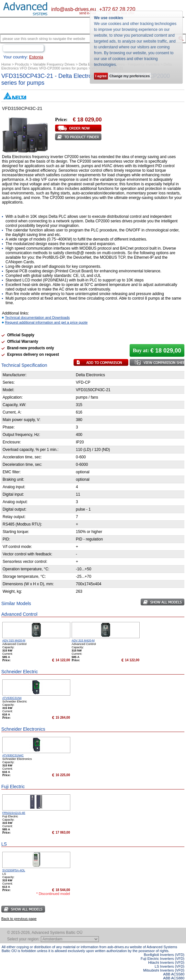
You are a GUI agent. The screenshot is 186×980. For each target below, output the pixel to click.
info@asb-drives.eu (74, 9)
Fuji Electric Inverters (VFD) (163, 959)
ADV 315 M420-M (14, 640)
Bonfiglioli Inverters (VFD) (164, 955)
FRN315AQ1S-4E (14, 813)
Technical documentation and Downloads (37, 317)
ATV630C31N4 (12, 698)
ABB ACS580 (174, 974)
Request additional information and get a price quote (46, 322)
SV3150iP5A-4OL (14, 870)
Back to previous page (19, 919)
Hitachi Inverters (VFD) (166, 962)
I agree (101, 76)
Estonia (36, 57)
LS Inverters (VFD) (169, 966)
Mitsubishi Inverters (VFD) (164, 970)
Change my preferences (129, 76)
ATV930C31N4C (13, 755)
